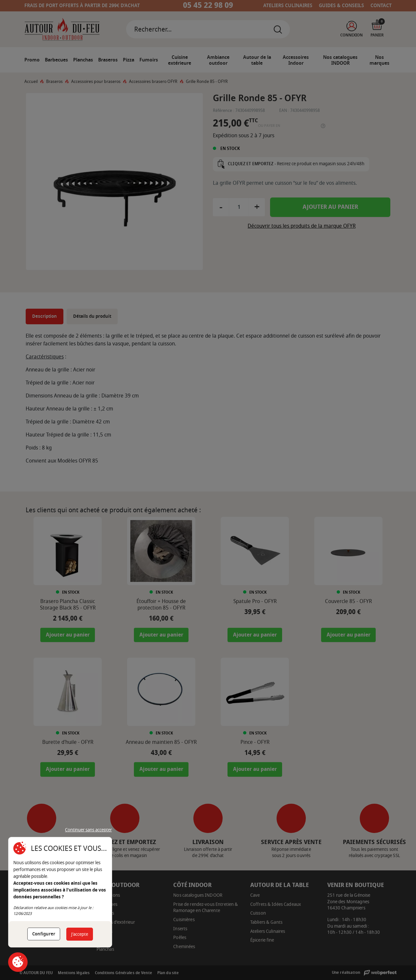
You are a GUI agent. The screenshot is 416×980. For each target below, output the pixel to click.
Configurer (44, 934)
